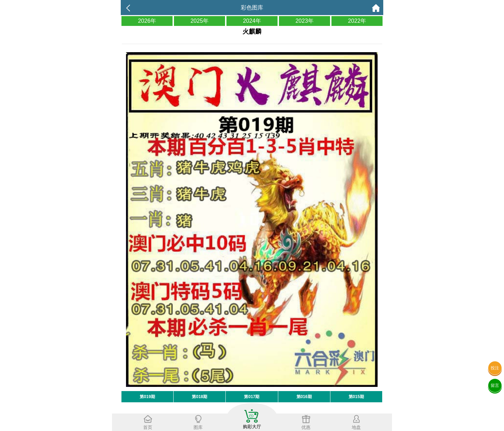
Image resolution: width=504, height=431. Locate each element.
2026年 (147, 21)
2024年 (252, 21)
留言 (495, 385)
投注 (495, 368)
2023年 (304, 21)
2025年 (199, 21)
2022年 (357, 21)
